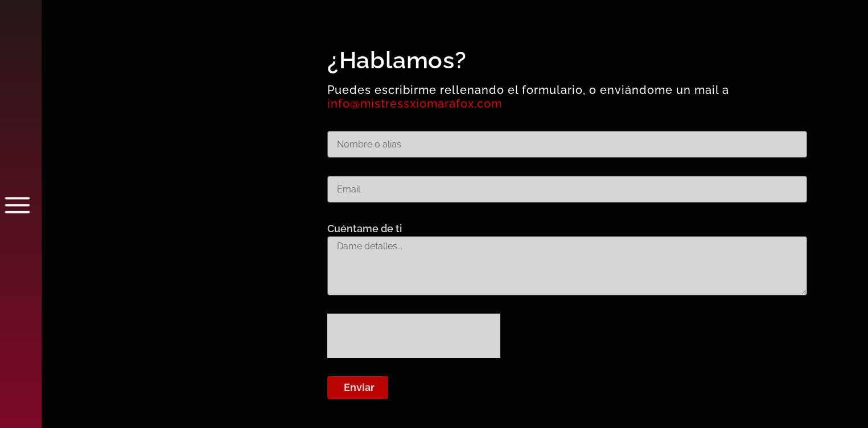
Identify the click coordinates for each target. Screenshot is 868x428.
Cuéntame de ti (365, 229)
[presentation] (414, 336)
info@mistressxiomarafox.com (415, 104)
